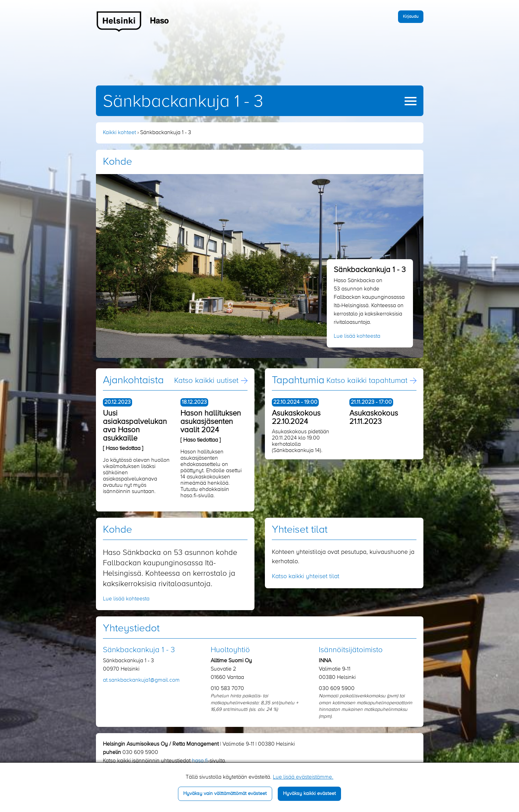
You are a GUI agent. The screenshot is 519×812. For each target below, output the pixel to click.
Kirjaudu (411, 17)
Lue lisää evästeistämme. (303, 777)
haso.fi (200, 761)
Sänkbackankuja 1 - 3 (183, 102)
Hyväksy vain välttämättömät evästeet (225, 794)
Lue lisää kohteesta (357, 336)
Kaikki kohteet (119, 133)
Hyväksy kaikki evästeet (309, 794)
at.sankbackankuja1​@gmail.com (141, 680)
